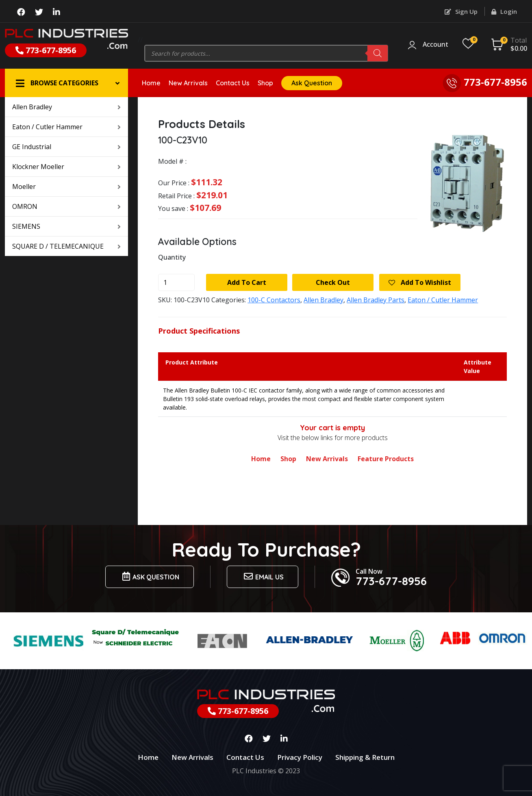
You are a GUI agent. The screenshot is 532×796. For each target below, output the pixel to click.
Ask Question (312, 83)
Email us (263, 576)
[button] (66, 83)
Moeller (66, 187)
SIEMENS (66, 226)
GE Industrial (66, 147)
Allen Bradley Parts (376, 300)
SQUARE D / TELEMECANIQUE (66, 246)
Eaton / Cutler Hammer (66, 127)
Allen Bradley (66, 107)
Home (151, 83)
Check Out (333, 282)
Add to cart (247, 282)
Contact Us (233, 83)
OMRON (66, 206)
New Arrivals (188, 83)
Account (435, 45)
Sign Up (461, 11)
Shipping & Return (365, 757)
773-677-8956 (46, 50)
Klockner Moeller (66, 167)
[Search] (378, 53)
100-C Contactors (274, 300)
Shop (265, 83)
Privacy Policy (300, 757)
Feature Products (386, 459)
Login (504, 11)
